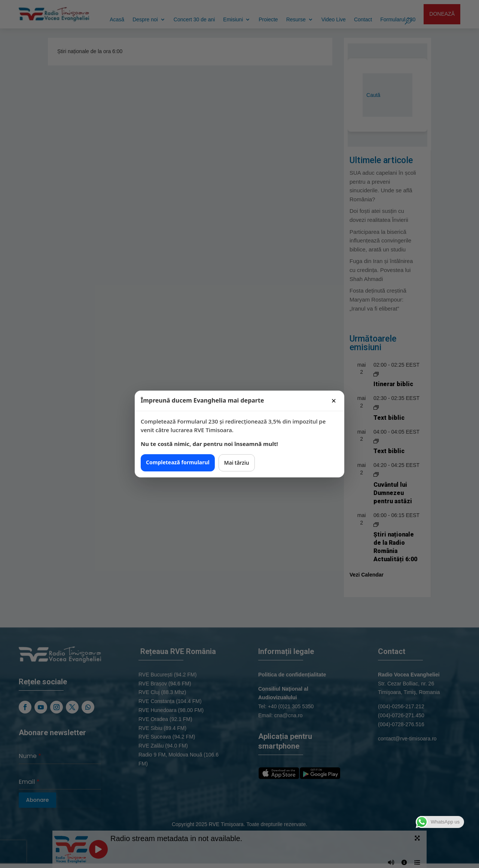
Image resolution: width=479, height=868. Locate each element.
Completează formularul (178, 462)
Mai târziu (237, 463)
